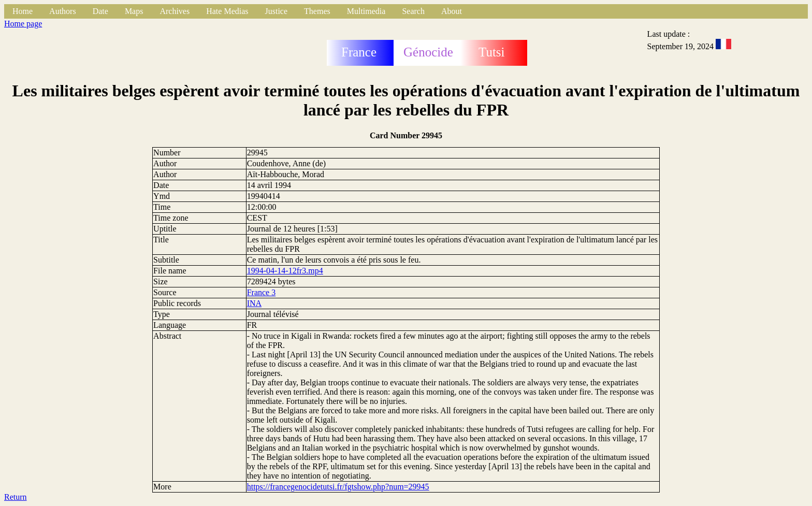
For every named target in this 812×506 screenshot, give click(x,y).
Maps (134, 11)
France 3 (262, 292)
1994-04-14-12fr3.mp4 (285, 271)
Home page (23, 24)
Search (413, 11)
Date (100, 11)
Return (16, 497)
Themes (317, 11)
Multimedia (366, 11)
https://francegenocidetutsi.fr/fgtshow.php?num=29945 (338, 487)
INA (254, 303)
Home (23, 11)
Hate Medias (227, 11)
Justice (277, 11)
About (452, 11)
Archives (175, 11)
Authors (63, 11)
